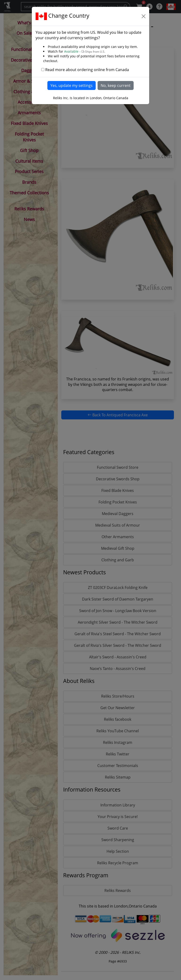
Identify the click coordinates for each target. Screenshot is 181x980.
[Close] (144, 16)
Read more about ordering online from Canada (87, 70)
